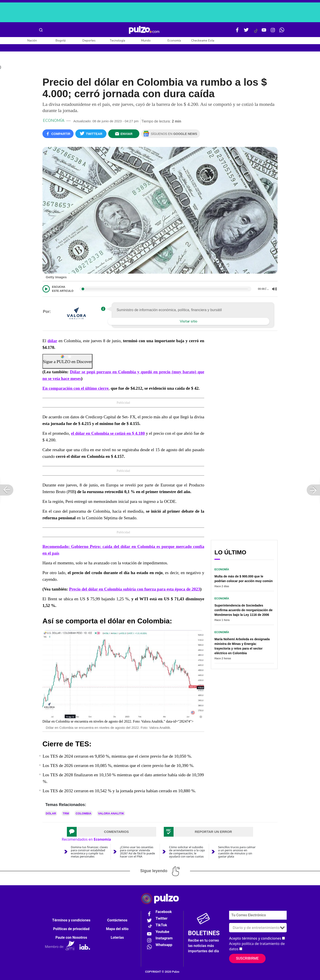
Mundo (146, 41)
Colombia (83, 813)
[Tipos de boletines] (258, 928)
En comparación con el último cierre (76, 388)
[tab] (112, 832)
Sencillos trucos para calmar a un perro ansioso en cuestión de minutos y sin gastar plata (237, 852)
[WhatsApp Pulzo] (282, 32)
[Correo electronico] (258, 915)
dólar (52, 341)
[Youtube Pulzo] (264, 32)
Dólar (51, 813)
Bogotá (61, 41)
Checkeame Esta (203, 41)
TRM (66, 813)
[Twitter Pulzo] (246, 32)
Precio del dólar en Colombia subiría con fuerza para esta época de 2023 (135, 589)
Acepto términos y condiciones (255, 938)
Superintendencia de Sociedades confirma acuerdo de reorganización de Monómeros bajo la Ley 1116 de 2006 (243, 610)
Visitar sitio (189, 321)
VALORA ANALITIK (111, 813)
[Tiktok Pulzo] (256, 32)
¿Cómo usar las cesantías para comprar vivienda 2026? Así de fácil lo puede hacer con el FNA (138, 852)
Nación (32, 41)
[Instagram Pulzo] (273, 32)
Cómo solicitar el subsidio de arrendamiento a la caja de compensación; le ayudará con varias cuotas (187, 852)
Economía (174, 41)
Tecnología (117, 41)
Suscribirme (247, 958)
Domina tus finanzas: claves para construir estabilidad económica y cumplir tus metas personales (89, 852)
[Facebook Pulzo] (237, 32)
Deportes (89, 41)
